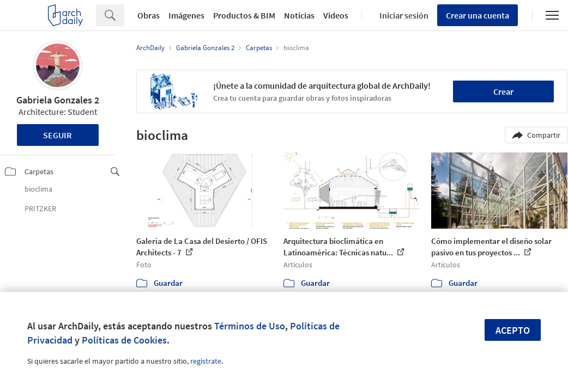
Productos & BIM (244, 15)
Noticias (299, 15)
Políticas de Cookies (124, 340)
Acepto (513, 330)
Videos (336, 15)
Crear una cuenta (478, 15)
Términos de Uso (250, 326)
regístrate (206, 361)
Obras (149, 15)
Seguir (58, 135)
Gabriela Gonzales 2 (58, 100)
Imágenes (186, 15)
